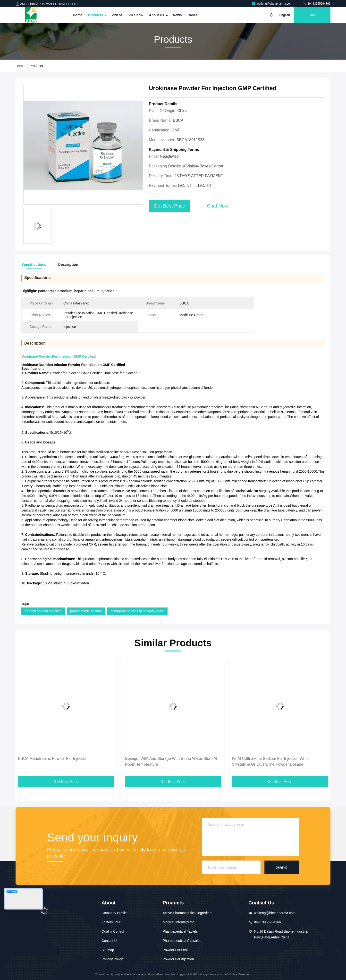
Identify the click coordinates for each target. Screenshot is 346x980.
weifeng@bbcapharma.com (272, 4)
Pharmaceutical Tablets (180, 931)
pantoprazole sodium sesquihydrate (137, 611)
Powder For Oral (175, 950)
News (177, 15)
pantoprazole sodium (86, 611)
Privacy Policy (112, 959)
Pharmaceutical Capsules (182, 941)
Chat (312, 15)
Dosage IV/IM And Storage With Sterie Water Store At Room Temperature (171, 761)
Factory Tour (111, 922)
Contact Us (110, 941)
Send (282, 867)
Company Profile (114, 913)
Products (97, 15)
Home (78, 15)
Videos (117, 15)
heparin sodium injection (43, 611)
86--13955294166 (317, 4)
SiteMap (108, 950)
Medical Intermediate (178, 922)
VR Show (136, 15)
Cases (193, 15)
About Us (158, 15)
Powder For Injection (178, 959)
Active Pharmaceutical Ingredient (188, 913)
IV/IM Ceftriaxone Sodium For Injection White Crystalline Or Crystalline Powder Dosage (271, 761)
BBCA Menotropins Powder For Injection (53, 759)
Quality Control (113, 931)
